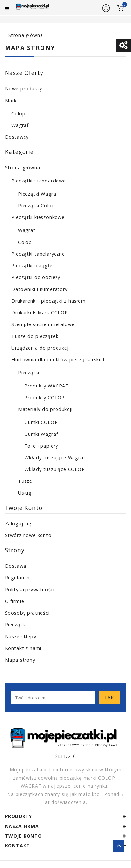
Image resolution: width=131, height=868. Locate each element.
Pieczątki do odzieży (36, 277)
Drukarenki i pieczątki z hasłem (49, 301)
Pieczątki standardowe (39, 181)
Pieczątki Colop (36, 205)
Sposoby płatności (27, 613)
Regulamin (17, 578)
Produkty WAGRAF (46, 386)
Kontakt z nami (23, 648)
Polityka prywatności (30, 589)
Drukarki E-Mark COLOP (40, 313)
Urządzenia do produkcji (41, 348)
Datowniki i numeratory (40, 289)
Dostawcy (17, 137)
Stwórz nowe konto (28, 535)
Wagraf (20, 125)
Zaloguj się (18, 523)
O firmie (14, 601)
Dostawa (16, 566)
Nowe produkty (23, 89)
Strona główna (22, 168)
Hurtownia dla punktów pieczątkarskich (59, 360)
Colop (18, 113)
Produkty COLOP (45, 397)
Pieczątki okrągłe (32, 266)
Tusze (25, 481)
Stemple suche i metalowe (43, 324)
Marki (11, 100)
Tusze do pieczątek (35, 336)
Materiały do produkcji (45, 409)
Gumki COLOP (41, 422)
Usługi (25, 493)
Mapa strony (20, 660)
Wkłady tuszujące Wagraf (55, 458)
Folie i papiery (41, 446)
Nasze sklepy (21, 636)
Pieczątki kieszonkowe (38, 217)
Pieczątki (29, 373)
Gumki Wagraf (41, 434)
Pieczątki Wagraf (38, 194)
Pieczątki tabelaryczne (38, 254)
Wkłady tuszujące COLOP (55, 469)
